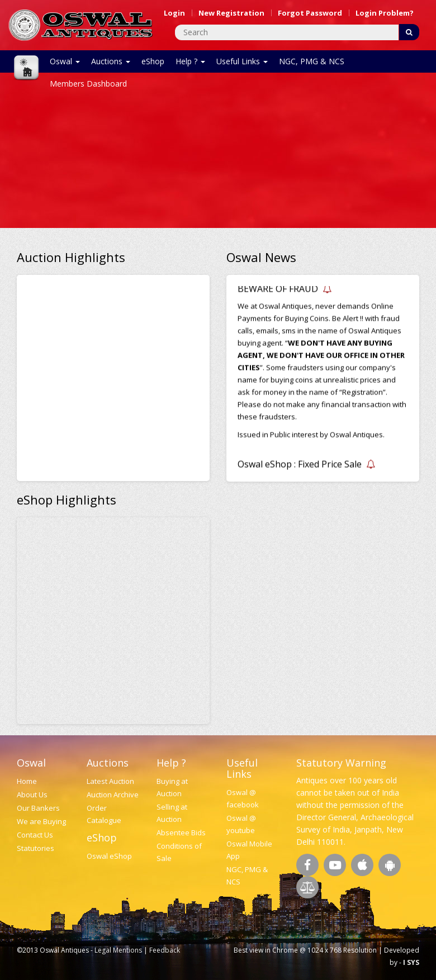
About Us (32, 795)
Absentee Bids (181, 832)
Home (27, 781)
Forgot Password (310, 13)
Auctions (111, 61)
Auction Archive (113, 795)
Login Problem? (385, 13)
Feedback (165, 950)
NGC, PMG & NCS (312, 61)
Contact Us (35, 835)
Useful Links (242, 61)
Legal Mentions (118, 950)
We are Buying (41, 821)
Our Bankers (38, 808)
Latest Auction (110, 781)
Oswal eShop (109, 856)
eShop (153, 61)
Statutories (35, 848)
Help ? (190, 61)
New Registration (231, 13)
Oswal (65, 61)
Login (174, 13)
